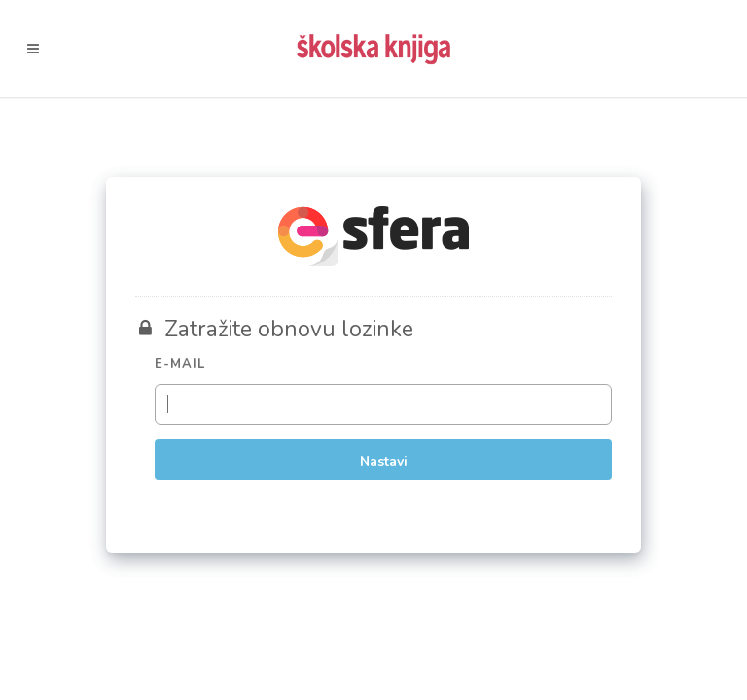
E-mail (180, 364)
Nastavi (384, 461)
